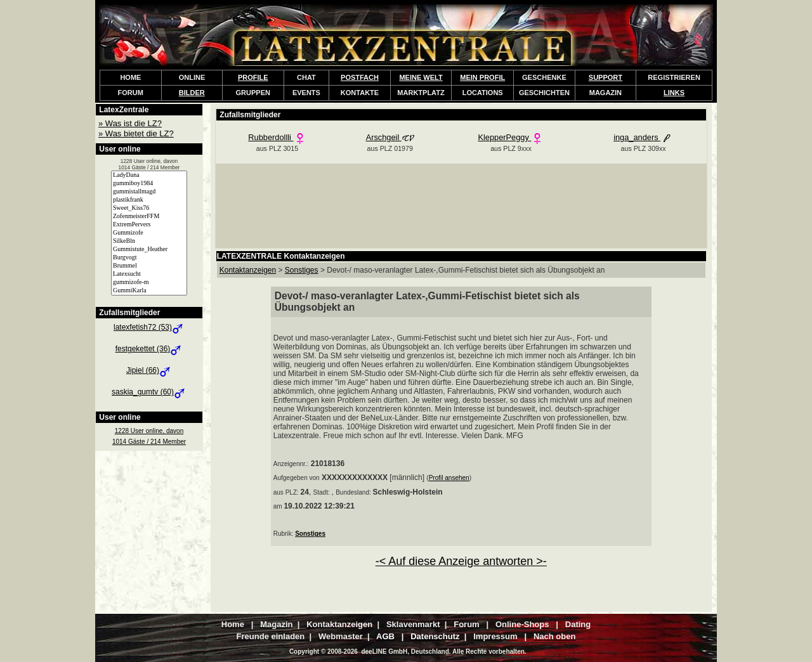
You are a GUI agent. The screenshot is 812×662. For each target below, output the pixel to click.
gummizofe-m (149, 282)
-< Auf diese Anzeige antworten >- (461, 561)
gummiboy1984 (149, 184)
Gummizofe (149, 233)
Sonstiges (310, 534)
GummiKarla (149, 291)
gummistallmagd (149, 192)
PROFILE (253, 77)
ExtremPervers (149, 225)
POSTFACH (360, 77)
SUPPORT (606, 77)
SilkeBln (149, 241)
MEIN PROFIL (482, 77)
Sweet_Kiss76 (149, 208)
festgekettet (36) (149, 349)
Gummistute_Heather (149, 250)
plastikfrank (149, 200)
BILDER (192, 93)
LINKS (674, 93)
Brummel (149, 266)
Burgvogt (149, 258)
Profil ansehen (449, 478)
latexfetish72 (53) (149, 327)
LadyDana (149, 175)
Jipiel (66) (149, 370)
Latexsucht (149, 274)
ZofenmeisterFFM (149, 217)
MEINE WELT (421, 77)
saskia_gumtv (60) (149, 392)
